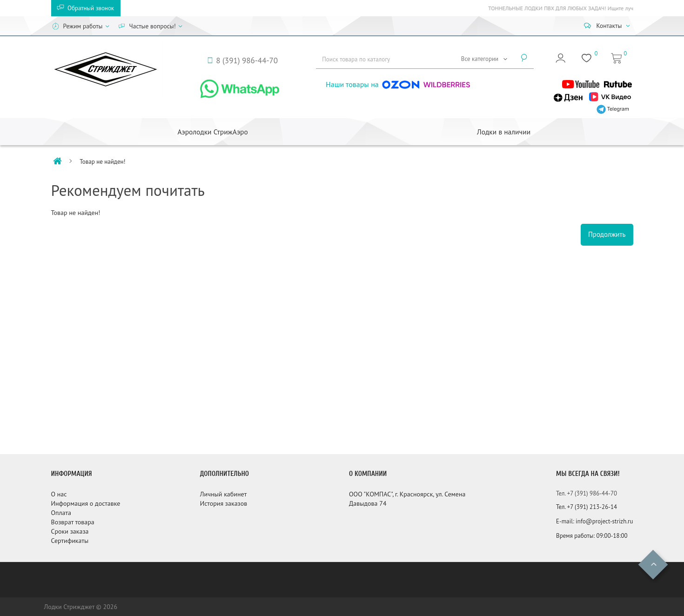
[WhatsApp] (240, 88)
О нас (59, 494)
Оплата (61, 513)
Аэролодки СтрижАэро (212, 132)
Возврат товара (73, 522)
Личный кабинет (223, 494)
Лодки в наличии (504, 132)
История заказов (224, 503)
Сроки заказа (70, 531)
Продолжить (607, 234)
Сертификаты (70, 541)
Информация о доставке (86, 503)
